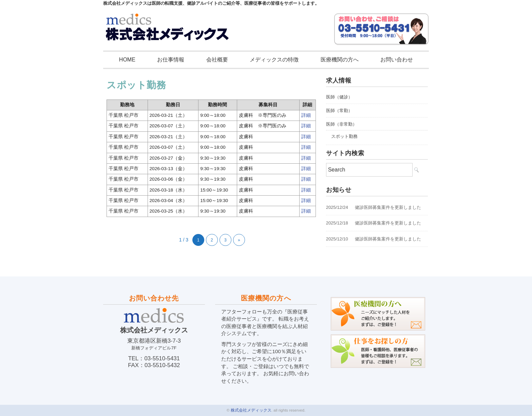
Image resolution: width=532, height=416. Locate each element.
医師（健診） (339, 97)
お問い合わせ (397, 60)
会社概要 (217, 60)
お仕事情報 (171, 60)
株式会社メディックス (251, 410)
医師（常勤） (339, 111)
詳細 (306, 115)
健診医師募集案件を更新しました (388, 207)
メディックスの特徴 (274, 60)
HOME (127, 60)
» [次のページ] (239, 240)
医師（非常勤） (341, 124)
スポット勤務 (344, 136)
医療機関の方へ (340, 60)
